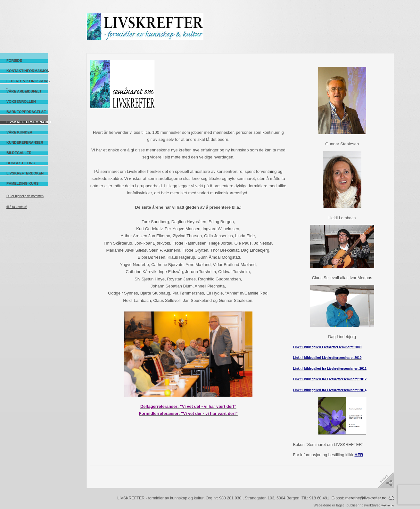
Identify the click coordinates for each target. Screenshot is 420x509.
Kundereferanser (25, 142)
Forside (14, 61)
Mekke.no (387, 505)
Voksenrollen (21, 101)
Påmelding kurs (22, 183)
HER (359, 455)
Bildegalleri (19, 153)
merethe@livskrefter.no (366, 498)
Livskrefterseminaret (27, 122)
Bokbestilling (21, 163)
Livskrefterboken (25, 173)
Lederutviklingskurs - (27, 81)
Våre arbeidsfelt (24, 91)
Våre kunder (19, 132)
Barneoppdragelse (26, 112)
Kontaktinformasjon (27, 71)
